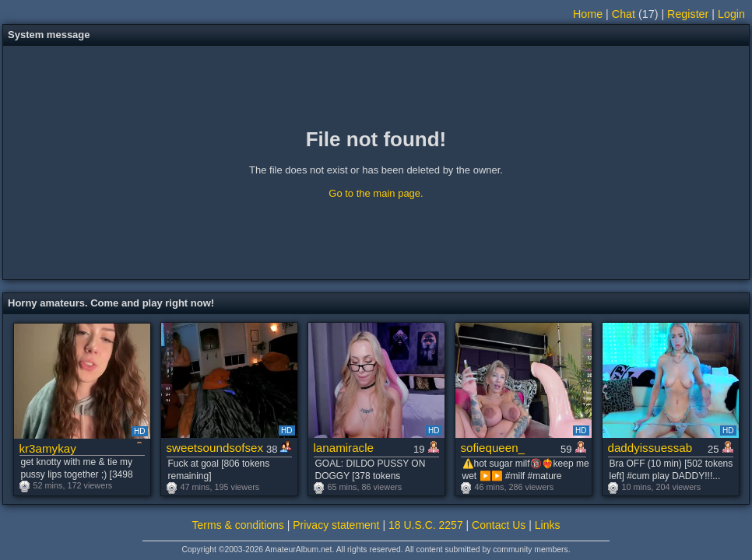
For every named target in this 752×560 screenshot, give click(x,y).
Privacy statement (336, 525)
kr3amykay (48, 448)
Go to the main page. (376, 193)
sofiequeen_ (493, 448)
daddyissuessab (650, 448)
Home (588, 14)
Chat (624, 14)
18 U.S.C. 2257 (426, 525)
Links (548, 525)
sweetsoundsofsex (215, 448)
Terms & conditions (238, 525)
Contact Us (499, 525)
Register (688, 14)
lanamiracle (344, 448)
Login (731, 14)
